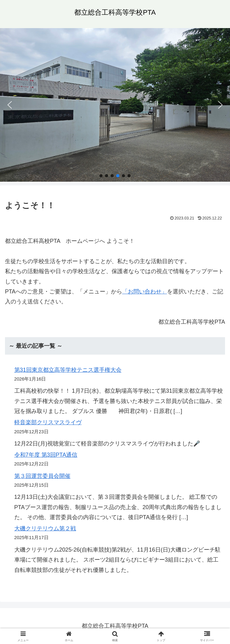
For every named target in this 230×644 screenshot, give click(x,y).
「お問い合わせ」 (145, 292)
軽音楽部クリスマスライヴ (48, 422)
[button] (10, 105)
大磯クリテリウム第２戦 (45, 528)
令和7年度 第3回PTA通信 (46, 455)
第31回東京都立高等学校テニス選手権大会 (68, 370)
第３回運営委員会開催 (42, 476)
